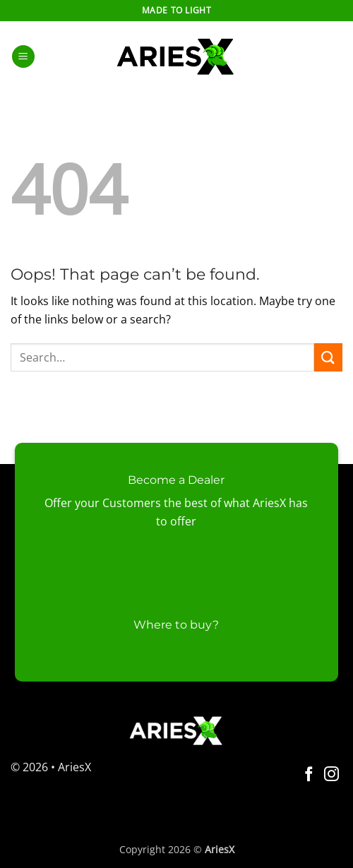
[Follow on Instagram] (331, 775)
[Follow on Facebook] (309, 775)
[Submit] (328, 357)
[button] (23, 57)
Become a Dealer (176, 480)
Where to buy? (176, 625)
